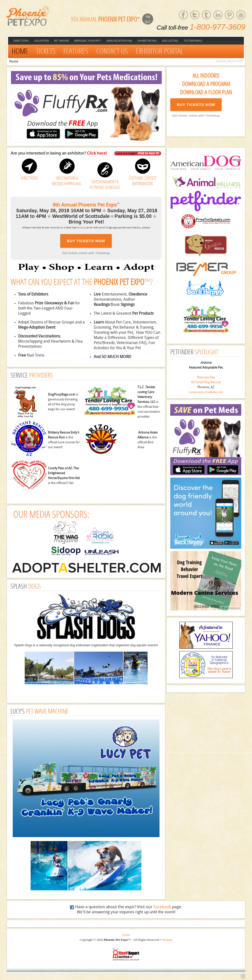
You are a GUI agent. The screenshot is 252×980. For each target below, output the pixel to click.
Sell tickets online (185, 116)
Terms (126, 935)
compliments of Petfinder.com (206, 392)
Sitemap (167, 940)
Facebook (162, 907)
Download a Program (206, 84)
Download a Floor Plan (206, 92)
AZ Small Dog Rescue (206, 382)
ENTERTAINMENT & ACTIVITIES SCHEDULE (105, 184)
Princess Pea (206, 377)
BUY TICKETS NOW (196, 105)
